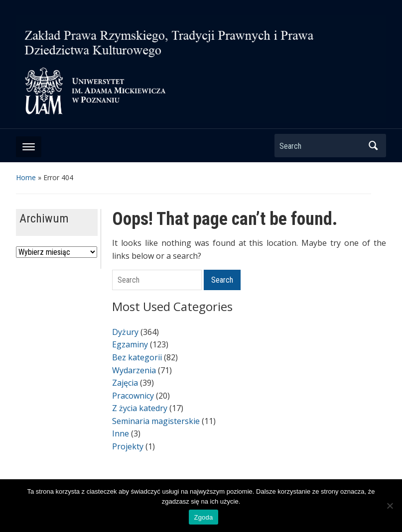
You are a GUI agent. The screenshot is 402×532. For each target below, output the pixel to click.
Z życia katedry (140, 408)
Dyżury (125, 332)
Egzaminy (130, 344)
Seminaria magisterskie (156, 421)
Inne (121, 433)
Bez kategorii (137, 357)
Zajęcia (125, 383)
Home (26, 177)
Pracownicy (133, 396)
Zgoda (203, 517)
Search (374, 146)
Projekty (128, 446)
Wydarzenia (134, 370)
